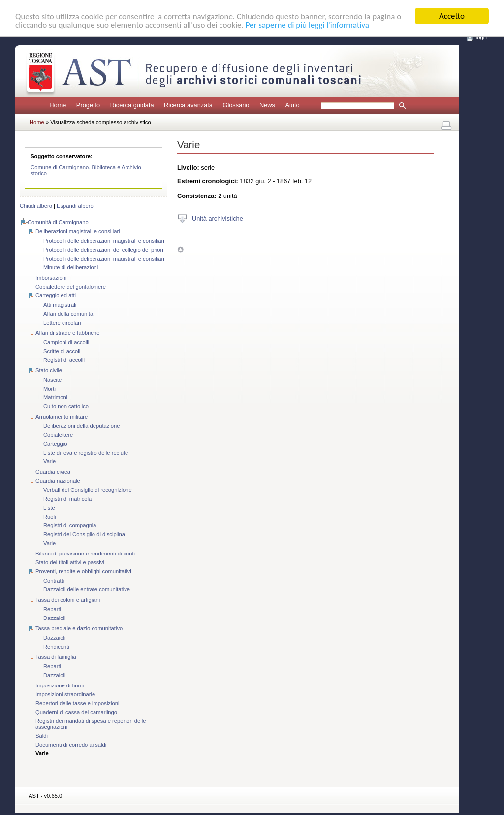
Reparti (52, 609)
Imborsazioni (51, 278)
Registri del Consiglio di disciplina (84, 534)
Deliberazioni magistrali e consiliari (78, 231)
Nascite (52, 380)
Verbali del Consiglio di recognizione (88, 490)
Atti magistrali (60, 305)
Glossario (236, 105)
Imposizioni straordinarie (65, 694)
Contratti (54, 581)
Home (58, 105)
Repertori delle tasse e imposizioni (77, 703)
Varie (49, 461)
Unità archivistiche (218, 218)
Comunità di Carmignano (58, 222)
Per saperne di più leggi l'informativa (307, 25)
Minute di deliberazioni (71, 267)
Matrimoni (55, 397)
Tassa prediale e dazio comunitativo (79, 628)
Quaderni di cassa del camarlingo (76, 712)
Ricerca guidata (132, 105)
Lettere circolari (62, 323)
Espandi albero (75, 206)
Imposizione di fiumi (60, 685)
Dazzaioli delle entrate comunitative (87, 589)
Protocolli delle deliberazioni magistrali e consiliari (104, 241)
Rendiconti (56, 647)
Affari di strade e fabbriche (67, 333)
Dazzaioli (54, 618)
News (267, 105)
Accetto (452, 16)
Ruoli (50, 517)
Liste (49, 508)
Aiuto (292, 105)
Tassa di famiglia (56, 657)
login (482, 37)
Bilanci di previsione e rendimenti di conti (85, 554)
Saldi (42, 736)
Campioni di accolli (66, 342)
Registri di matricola (67, 499)
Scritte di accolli (63, 351)
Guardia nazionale (58, 481)
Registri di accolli (64, 360)
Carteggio (55, 444)
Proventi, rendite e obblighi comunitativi (83, 571)
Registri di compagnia (70, 525)
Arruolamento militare (62, 417)
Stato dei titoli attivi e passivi (70, 562)
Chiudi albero (36, 206)
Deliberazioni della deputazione (82, 426)
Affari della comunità (68, 314)
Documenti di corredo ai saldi (71, 745)
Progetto (88, 105)
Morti (49, 389)
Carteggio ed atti (56, 295)
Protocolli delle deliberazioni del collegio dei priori (103, 250)
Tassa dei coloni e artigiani (68, 600)
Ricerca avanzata (188, 105)
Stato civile (49, 370)
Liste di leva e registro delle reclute (86, 453)
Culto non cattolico (66, 406)
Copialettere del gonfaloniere (71, 287)
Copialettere (58, 435)
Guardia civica (53, 472)
